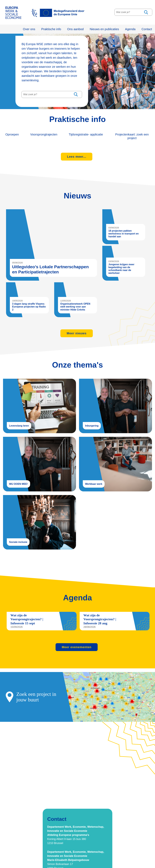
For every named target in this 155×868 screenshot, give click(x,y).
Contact (147, 29)
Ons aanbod (75, 29)
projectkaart (77, 694)
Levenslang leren (40, 404)
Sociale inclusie (40, 519)
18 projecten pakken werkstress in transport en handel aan (124, 233)
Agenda (130, 29)
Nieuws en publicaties (104, 29)
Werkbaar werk (115, 462)
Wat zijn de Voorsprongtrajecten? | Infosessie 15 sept (27, 616)
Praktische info (51, 29)
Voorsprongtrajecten (50, 134)
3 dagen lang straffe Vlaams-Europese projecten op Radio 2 (29, 305)
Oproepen (10, 134)
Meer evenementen (77, 644)
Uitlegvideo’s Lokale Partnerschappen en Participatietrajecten (53, 244)
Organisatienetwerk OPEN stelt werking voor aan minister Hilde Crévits (75, 305)
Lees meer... (77, 156)
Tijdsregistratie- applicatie (96, 136)
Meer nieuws (77, 332)
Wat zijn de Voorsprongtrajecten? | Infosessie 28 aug (100, 616)
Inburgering (115, 404)
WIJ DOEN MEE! (40, 462)
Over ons (29, 29)
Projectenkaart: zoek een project (141, 136)
